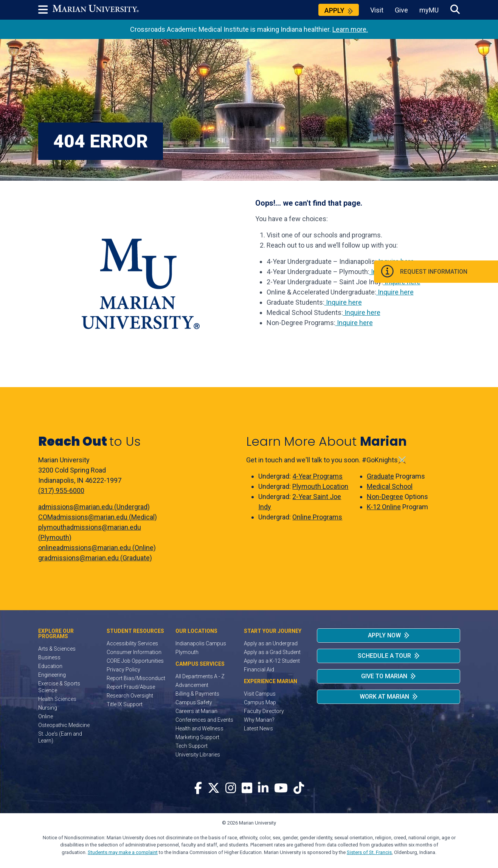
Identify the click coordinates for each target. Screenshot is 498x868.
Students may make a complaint (123, 852)
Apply (334, 10)
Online (46, 716)
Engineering (52, 675)
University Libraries (198, 755)
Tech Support (192, 746)
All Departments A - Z (200, 676)
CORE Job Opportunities (135, 661)
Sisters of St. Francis (369, 852)
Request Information (450, 273)
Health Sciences (57, 699)
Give (401, 10)
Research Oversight (130, 696)
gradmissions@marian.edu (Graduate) (95, 558)
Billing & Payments (197, 694)
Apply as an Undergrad (271, 643)
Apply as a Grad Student (272, 652)
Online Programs (317, 517)
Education (50, 666)
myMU (429, 10)
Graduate (380, 476)
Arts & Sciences (57, 649)
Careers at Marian (196, 711)
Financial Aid (259, 670)
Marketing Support (197, 737)
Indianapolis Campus (201, 643)
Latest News (258, 728)
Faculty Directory (264, 711)
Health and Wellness (199, 728)
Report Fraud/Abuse (131, 687)
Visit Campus (260, 694)
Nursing (48, 708)
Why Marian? (259, 720)
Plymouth (187, 652)
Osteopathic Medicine (64, 725)
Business (49, 657)
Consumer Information (134, 652)
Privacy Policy (123, 670)
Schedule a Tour (384, 656)
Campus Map (260, 702)
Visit (377, 10)
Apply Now (384, 635)
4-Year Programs (317, 476)
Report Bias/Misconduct (136, 678)
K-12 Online (384, 507)
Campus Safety (194, 702)
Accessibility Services (132, 643)
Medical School (390, 486)
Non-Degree (385, 497)
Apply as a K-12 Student (272, 661)
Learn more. (350, 29)
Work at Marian (384, 697)
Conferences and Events (204, 720)
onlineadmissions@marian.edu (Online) (97, 548)
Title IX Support (125, 704)
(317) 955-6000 (61, 491)
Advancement (192, 685)
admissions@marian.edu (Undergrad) (94, 507)
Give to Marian (384, 676)
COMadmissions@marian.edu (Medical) (98, 517)
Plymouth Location (320, 486)
